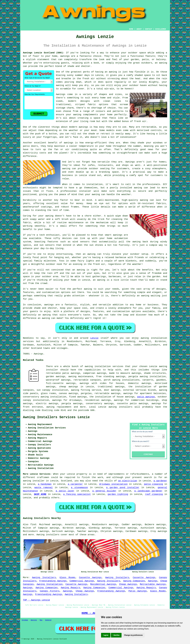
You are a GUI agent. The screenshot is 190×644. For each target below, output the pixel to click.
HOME (131, 29)
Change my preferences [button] (133, 635)
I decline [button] (116, 635)
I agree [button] (106, 635)
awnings (162, 531)
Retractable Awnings (153, 584)
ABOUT (139, 29)
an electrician (128, 481)
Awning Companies (134, 581)
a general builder (104, 491)
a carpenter (75, 484)
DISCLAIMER (161, 29)
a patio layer (65, 491)
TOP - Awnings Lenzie (36, 600)
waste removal (44, 488)
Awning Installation (50, 584)
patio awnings (146, 397)
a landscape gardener (148, 491)
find (33, 525)
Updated (48, 620)
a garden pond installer (123, 488)
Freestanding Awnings (53, 581)
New (41, 620)
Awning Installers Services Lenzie (56, 417)
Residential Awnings (103, 584)
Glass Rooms (68, 578)
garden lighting (118, 494)
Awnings (153, 581)
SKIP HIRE (40, 494)
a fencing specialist (77, 494)
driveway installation (113, 484)
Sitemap (25, 620)
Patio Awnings (138, 591)
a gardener (160, 481)
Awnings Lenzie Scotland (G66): (44, 53)
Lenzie (94, 338)
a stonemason (79, 488)
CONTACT (148, 29)
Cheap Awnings (128, 584)
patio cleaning (154, 484)
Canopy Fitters (50, 591)
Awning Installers (44, 578)
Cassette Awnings (90, 578)
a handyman (45, 484)
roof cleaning (154, 494)
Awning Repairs (70, 588)
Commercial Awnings (82, 581)
